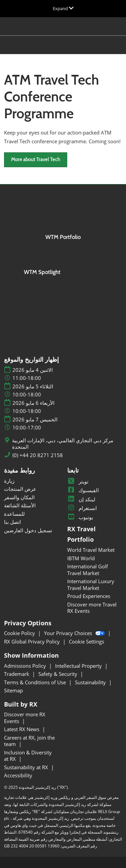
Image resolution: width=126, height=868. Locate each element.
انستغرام (82, 508)
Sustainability (91, 682)
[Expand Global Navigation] (63, 8)
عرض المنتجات (20, 489)
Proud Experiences (89, 596)
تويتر (78, 481)
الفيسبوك (83, 490)
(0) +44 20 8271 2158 (38, 455)
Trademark (17, 674)
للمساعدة (14, 514)
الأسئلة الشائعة (20, 505)
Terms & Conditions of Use (36, 682)
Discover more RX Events (25, 718)
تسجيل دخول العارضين (28, 530)
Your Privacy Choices (75, 633)
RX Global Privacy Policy (33, 641)
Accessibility (18, 775)
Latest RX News (22, 729)
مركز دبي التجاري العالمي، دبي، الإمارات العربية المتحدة (63, 444)
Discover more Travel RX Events (92, 608)
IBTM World (81, 558)
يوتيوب (80, 517)
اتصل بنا (12, 522)
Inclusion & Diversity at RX (28, 756)
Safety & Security (58, 674)
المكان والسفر (19, 497)
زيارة (9, 481)
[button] (36, 160)
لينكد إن (81, 499)
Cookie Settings (87, 641)
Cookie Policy (20, 633)
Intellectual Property (79, 666)
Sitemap (13, 690)
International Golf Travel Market (88, 570)
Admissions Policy (26, 666)
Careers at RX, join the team (29, 741)
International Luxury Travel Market (91, 585)
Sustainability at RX (27, 767)
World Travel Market (91, 550)
